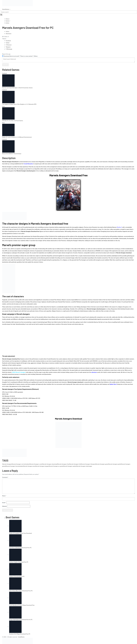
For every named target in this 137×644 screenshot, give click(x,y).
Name (4, 496)
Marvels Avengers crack (36, 464)
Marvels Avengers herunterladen (14, 466)
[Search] (68, 12)
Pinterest (9, 45)
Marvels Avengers (7, 464)
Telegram (8, 47)
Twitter (8, 43)
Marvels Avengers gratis (114, 464)
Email (4, 503)
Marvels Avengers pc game (56, 466)
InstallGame (21, 637)
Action (7, 23)
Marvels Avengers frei (75, 464)
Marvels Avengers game (102, 464)
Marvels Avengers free (63, 464)
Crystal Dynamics (28, 164)
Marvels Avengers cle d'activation (21, 464)
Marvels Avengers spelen (70, 466)
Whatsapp (9, 49)
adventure (94, 372)
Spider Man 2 (113, 384)
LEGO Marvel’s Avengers (19, 372)
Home (4, 9)
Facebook (8, 41)
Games (7, 9)
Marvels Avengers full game (88, 464)
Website (4, 506)
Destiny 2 (119, 227)
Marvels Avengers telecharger (84, 466)
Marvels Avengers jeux (29, 466)
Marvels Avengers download (50, 464)
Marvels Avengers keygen (42, 466)
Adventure (8, 34)
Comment (5, 477)
